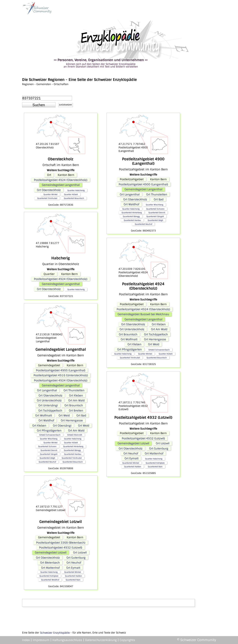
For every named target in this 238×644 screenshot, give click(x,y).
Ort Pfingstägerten (49, 430)
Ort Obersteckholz (49, 190)
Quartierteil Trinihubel (47, 198)
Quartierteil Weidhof (50, 580)
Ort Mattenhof (50, 568)
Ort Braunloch (74, 405)
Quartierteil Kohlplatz (49, 576)
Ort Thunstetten (74, 390)
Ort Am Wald (76, 400)
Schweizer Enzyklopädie (55, 633)
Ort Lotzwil (80, 552)
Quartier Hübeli (71, 194)
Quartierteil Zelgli (47, 458)
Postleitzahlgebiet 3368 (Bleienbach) (61, 543)
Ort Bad (81, 415)
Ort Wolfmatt (43, 415)
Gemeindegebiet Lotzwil (51, 552)
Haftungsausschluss (67, 640)
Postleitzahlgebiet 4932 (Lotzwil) (61, 548)
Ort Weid (64, 415)
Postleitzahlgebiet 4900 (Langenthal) (61, 370)
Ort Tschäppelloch (50, 411)
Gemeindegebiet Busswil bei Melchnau (143, 314)
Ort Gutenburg (76, 558)
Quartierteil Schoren (47, 446)
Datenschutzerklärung (101, 640)
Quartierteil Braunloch (74, 198)
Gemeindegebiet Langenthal (61, 185)
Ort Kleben (76, 395)
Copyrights (127, 640)
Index (26, 640)
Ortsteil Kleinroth (75, 435)
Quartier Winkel (50, 194)
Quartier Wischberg (49, 439)
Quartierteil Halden (73, 576)
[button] (39, 105)
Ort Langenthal (47, 390)
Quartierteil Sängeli (49, 454)
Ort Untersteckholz (49, 400)
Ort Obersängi (62, 426)
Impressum (41, 640)
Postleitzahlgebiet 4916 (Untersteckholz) (61, 375)
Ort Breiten (76, 411)
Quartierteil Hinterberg (73, 446)
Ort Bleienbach (50, 563)
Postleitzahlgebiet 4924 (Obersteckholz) (61, 180)
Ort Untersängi (48, 405)
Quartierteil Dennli (49, 450)
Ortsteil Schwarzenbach (50, 435)
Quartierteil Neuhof (47, 462)
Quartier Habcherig (76, 190)
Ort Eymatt (73, 568)
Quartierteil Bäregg (72, 450)
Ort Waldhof (46, 420)
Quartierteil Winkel (73, 572)
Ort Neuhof (74, 563)
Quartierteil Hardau (73, 454)
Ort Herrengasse (72, 420)
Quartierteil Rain (73, 580)
